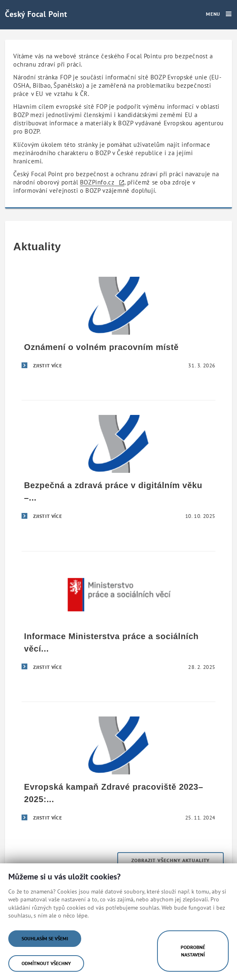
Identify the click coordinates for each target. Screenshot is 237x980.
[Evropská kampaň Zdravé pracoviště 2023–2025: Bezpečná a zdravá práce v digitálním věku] (118, 772)
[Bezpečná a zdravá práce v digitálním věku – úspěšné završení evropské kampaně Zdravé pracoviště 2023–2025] (118, 470)
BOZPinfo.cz (97, 182)
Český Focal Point (36, 14)
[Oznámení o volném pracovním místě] (118, 326)
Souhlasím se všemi (45, 938)
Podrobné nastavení (193, 951)
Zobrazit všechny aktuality (170, 860)
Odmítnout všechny (46, 963)
